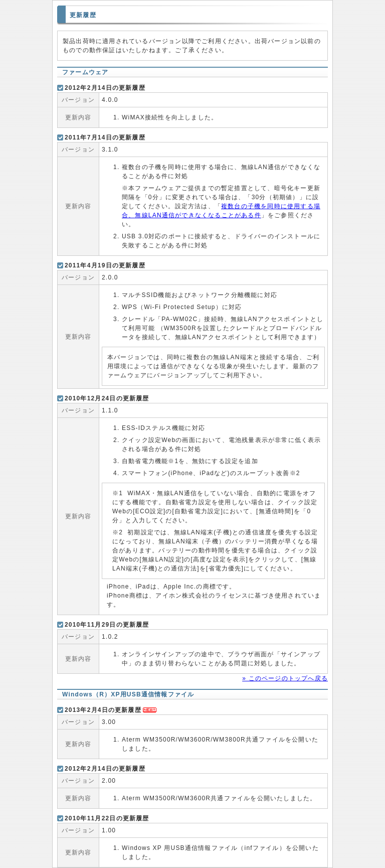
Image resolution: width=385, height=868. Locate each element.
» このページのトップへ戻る (285, 678)
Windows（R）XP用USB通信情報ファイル (128, 694)
